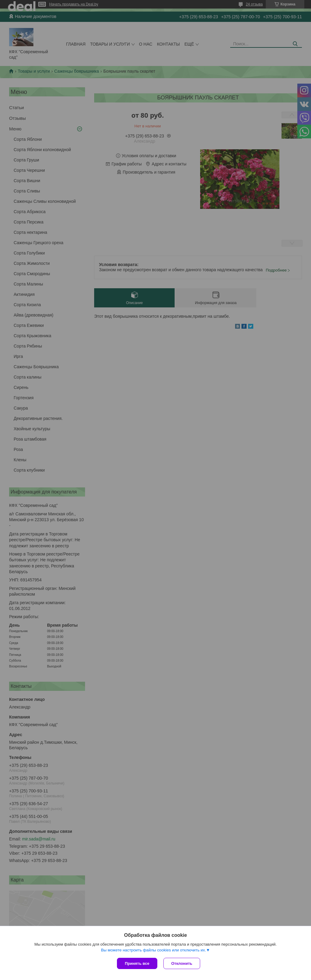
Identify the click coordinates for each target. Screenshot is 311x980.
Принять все (137, 963)
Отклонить (182, 963)
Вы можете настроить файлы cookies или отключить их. (153, 950)
